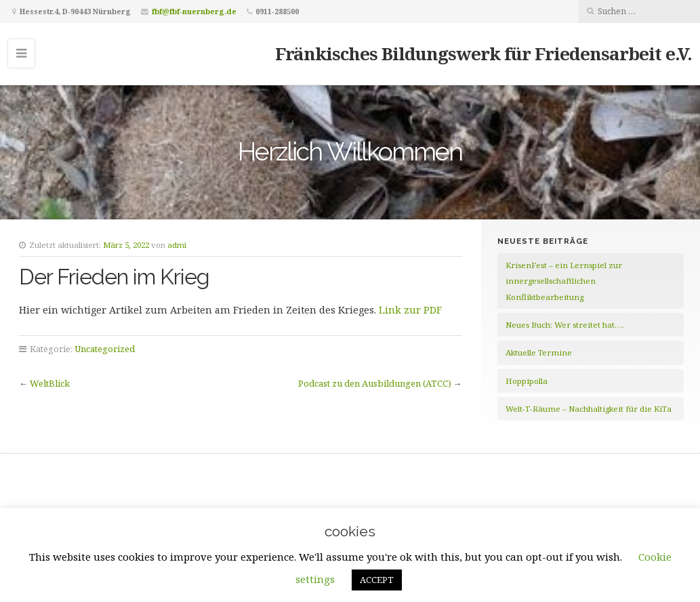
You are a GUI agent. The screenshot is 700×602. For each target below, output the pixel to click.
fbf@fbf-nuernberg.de (194, 11)
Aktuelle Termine (539, 352)
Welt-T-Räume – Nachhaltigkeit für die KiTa (589, 409)
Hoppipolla (527, 381)
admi (177, 245)
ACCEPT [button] (377, 580)
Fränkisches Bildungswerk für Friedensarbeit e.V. (483, 53)
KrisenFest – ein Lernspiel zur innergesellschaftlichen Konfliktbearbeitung (564, 281)
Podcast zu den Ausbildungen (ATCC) (375, 383)
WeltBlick (50, 383)
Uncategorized (105, 349)
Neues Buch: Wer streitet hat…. (565, 325)
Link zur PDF (410, 310)
